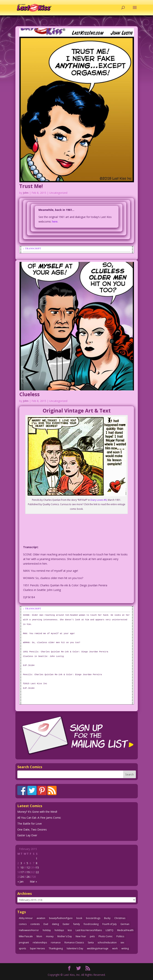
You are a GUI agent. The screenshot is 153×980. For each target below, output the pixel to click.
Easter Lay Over (27, 835)
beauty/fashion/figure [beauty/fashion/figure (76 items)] (61, 918)
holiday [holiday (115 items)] (47, 930)
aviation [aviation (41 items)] (41, 918)
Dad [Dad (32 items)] (46, 924)
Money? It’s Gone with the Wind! (37, 812)
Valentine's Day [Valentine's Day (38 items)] (75, 948)
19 (28, 872)
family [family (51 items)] (77, 924)
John (26, 193)
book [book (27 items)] (79, 918)
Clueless (29, 394)
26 (28, 877)
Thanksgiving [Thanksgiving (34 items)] (56, 948)
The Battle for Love (30, 824)
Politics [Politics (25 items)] (120, 936)
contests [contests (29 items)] (35, 924)
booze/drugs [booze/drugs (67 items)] (93, 918)
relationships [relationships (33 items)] (40, 942)
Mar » (33, 881)
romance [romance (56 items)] (56, 942)
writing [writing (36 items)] (125, 948)
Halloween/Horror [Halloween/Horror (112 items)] (29, 930)
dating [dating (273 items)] (55, 924)
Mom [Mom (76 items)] (39, 936)
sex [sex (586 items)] (122, 942)
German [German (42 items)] (125, 924)
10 (22, 867)
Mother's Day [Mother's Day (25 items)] (65, 936)
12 (28, 867)
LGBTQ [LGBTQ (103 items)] (110, 930)
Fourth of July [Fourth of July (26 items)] (110, 924)
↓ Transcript (32, 248)
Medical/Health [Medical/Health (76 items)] (125, 930)
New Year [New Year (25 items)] (81, 936)
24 (22, 877)
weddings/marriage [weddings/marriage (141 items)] (98, 948)
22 (37, 872)
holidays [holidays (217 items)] (59, 930)
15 (37, 867)
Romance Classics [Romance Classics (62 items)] (74, 942)
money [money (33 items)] (50, 936)
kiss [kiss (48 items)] (70, 930)
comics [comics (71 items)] (23, 924)
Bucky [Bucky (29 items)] (107, 918)
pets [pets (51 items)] (92, 936)
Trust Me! (31, 186)
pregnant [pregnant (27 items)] (24, 942)
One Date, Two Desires (32, 829)
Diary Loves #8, (99, 500)
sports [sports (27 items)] (22, 948)
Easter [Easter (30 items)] (66, 924)
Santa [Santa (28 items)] (91, 942)
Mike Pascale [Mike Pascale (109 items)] (26, 936)
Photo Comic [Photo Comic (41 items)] (106, 936)
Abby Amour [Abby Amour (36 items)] (26, 918)
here (55, 221)
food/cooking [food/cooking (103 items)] (91, 924)
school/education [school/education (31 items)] (107, 942)
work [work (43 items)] (115, 948)
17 (22, 872)
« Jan (20, 881)
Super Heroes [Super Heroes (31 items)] (37, 948)
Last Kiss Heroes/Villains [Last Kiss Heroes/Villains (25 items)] (89, 930)
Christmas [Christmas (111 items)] (120, 918)
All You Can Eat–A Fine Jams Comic (39, 818)
